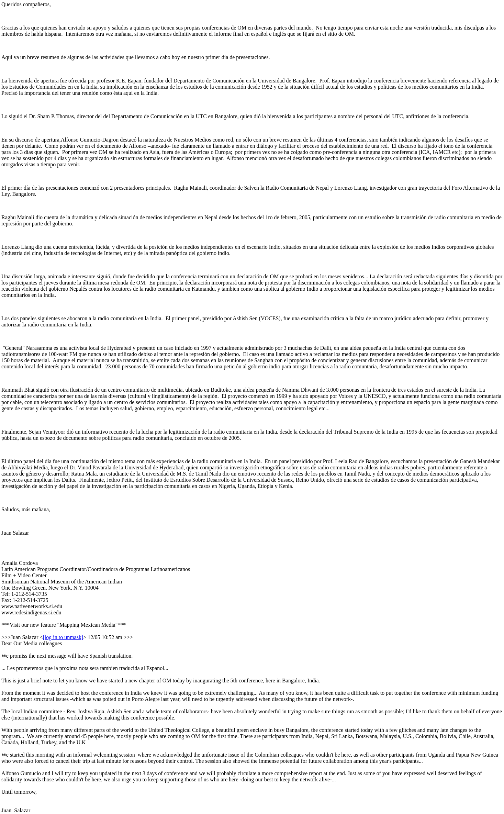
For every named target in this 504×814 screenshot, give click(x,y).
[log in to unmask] (63, 637)
